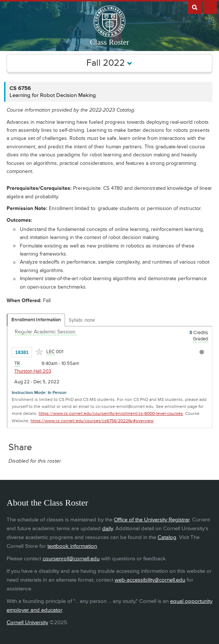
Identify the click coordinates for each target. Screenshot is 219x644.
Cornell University (27, 623)
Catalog (167, 537)
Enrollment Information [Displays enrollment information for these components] (36, 320)
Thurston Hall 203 (33, 371)
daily (107, 529)
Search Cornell (195, 7)
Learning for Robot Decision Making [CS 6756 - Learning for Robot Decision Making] (53, 95)
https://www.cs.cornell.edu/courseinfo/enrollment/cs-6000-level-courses (111, 414)
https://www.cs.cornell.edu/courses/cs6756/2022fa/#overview (92, 421)
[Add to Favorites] (39, 352)
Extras (210, 7)
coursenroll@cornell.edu (71, 559)
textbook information (72, 546)
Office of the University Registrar (152, 520)
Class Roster (110, 42)
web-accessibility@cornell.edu (150, 580)
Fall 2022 (109, 63)
